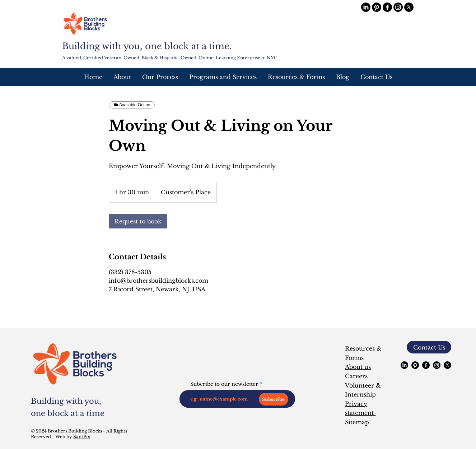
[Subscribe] (274, 399)
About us (358, 367)
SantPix (82, 437)
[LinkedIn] (366, 7)
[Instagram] (398, 7)
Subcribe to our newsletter (224, 384)
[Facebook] (387, 7)
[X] (409, 7)
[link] (138, 221)
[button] (223, 77)
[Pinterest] (377, 7)
